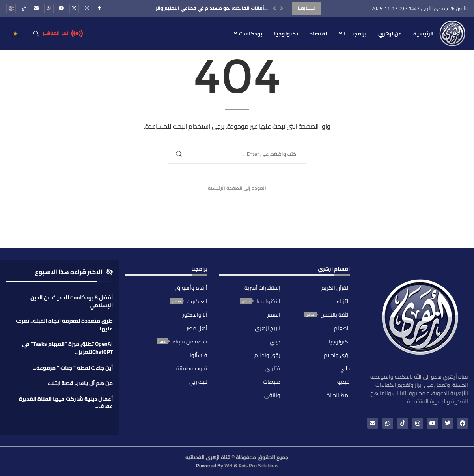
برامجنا (199, 270)
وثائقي (272, 395)
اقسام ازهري (334, 270)
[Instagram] (87, 8)
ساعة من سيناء (190, 342)
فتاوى (273, 368)
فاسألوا (199, 355)
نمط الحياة (338, 395)
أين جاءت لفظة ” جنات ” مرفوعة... (73, 368)
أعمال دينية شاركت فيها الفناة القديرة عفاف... (66, 403)
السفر (274, 315)
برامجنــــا (355, 34)
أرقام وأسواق (191, 288)
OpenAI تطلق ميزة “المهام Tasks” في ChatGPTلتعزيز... (67, 348)
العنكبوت (197, 301)
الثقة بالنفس (335, 315)
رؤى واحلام (337, 355)
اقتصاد (318, 34)
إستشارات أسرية (262, 288)
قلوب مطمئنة (192, 368)
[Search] (36, 34)
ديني (275, 342)
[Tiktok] (24, 8)
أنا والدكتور (195, 315)
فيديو (343, 382)
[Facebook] (99, 8)
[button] (274, 8)
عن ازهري (390, 34)
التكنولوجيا (268, 301)
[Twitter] (74, 8)
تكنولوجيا (286, 34)
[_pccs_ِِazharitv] (11, 8)
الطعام (342, 328)
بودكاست (251, 34)
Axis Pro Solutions (258, 465)
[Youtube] (62, 8)
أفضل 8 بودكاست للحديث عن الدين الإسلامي (72, 301)
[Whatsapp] (49, 8)
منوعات (272, 382)
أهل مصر (197, 328)
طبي (345, 368)
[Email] (36, 8)
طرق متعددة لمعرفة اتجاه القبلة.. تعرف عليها (64, 325)
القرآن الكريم (336, 288)
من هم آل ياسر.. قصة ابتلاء (80, 383)
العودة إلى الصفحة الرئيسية (237, 188)
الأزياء (343, 301)
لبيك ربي (198, 382)
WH (229, 465)
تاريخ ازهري (268, 328)
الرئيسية (423, 34)
